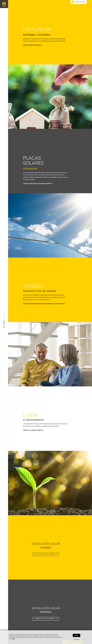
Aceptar (76, 635)
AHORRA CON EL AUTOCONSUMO (46, 554)
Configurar (77, 640)
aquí (14, 639)
